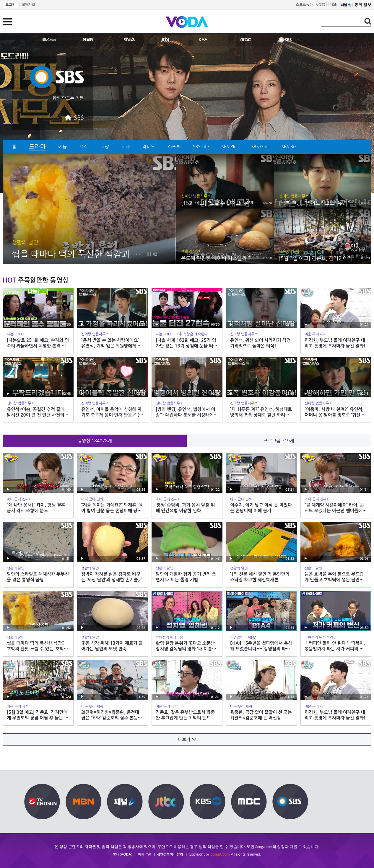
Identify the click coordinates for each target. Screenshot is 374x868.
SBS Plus (230, 147)
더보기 (187, 739)
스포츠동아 (304, 5)
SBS (285, 40)
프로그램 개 (279, 441)
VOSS (321, 5)
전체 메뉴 (7, 22)
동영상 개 (95, 441)
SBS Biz (289, 147)
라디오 (149, 147)
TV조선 (49, 40)
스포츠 (174, 147)
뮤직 (84, 147)
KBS (203, 40)
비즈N (333, 5)
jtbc (165, 40)
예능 (63, 147)
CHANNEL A (129, 39)
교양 (105, 147)
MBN (88, 39)
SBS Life (201, 147)
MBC (246, 40)
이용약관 (145, 854)
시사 (126, 147)
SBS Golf (260, 147)
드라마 (37, 147)
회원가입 (28, 5)
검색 (368, 21)
